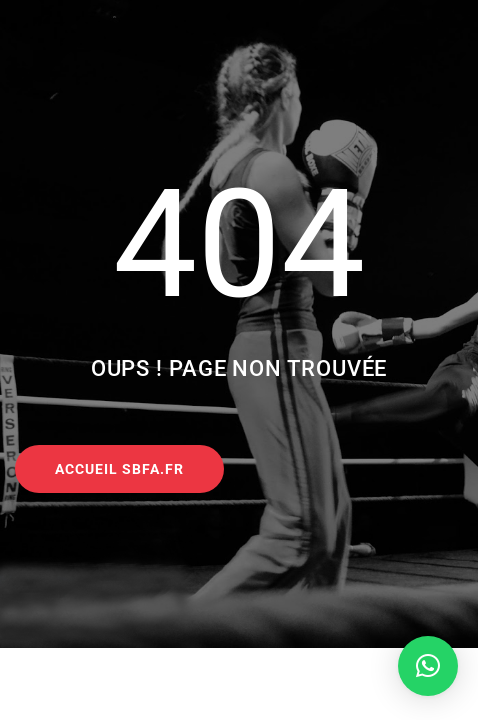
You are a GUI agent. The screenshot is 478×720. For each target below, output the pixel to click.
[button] (428, 666)
